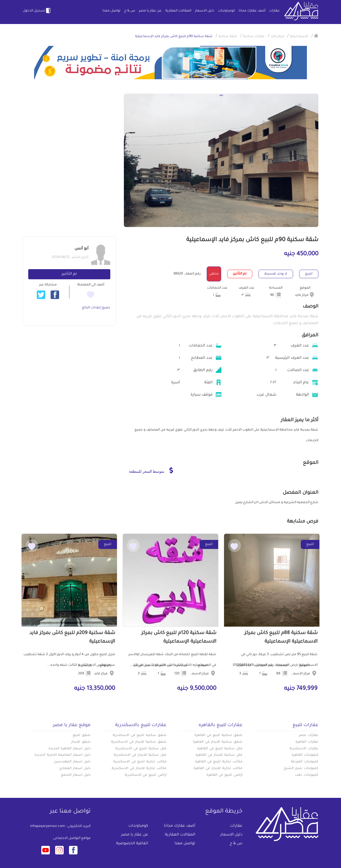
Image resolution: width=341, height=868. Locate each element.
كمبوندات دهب (307, 775)
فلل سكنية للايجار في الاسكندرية (140, 755)
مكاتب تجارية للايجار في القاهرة (218, 769)
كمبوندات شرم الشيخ (301, 769)
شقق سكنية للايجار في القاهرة (218, 742)
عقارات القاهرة (307, 742)
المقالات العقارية (178, 11)
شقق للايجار (81, 742)
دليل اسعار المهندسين (72, 762)
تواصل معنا (111, 11)
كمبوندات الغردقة (305, 762)
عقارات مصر (309, 735)
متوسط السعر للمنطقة (151, 470)
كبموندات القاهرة (305, 755)
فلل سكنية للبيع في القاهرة (220, 749)
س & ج (130, 11)
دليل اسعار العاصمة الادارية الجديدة (62, 755)
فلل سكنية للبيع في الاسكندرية (141, 749)
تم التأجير (69, 274)
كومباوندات (226, 11)
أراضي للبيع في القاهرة (224, 775)
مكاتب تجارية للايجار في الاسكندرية (139, 769)
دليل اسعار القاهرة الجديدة (70, 749)
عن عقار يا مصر (150, 11)
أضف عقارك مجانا (252, 11)
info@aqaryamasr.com (48, 826)
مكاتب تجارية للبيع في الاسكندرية (140, 762)
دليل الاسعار (205, 11)
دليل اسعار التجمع (76, 775)
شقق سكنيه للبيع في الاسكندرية (140, 735)
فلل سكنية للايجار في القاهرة (219, 755)
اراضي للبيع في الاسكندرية (146, 775)
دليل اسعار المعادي (75, 769)
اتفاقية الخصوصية (132, 844)
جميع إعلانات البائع (96, 308)
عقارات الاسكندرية (304, 749)
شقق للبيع (82, 735)
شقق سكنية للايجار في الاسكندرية (139, 742)
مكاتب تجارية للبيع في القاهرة (219, 762)
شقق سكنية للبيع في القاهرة (218, 735)
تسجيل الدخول (37, 11)
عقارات (274, 11)
